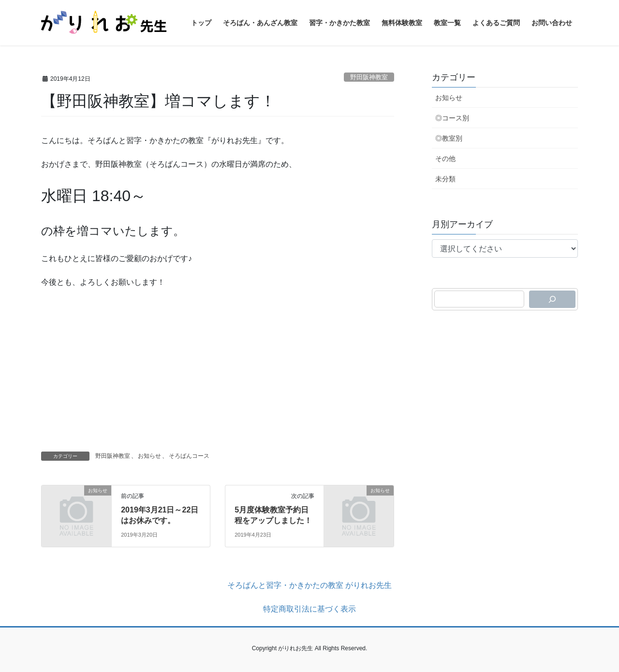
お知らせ (149, 456)
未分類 (445, 179)
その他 (445, 159)
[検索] (552, 299)
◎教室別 (449, 138)
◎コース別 (452, 118)
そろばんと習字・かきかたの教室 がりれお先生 (309, 585)
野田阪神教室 (369, 77)
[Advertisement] (218, 367)
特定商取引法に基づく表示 (309, 609)
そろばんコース (189, 456)
